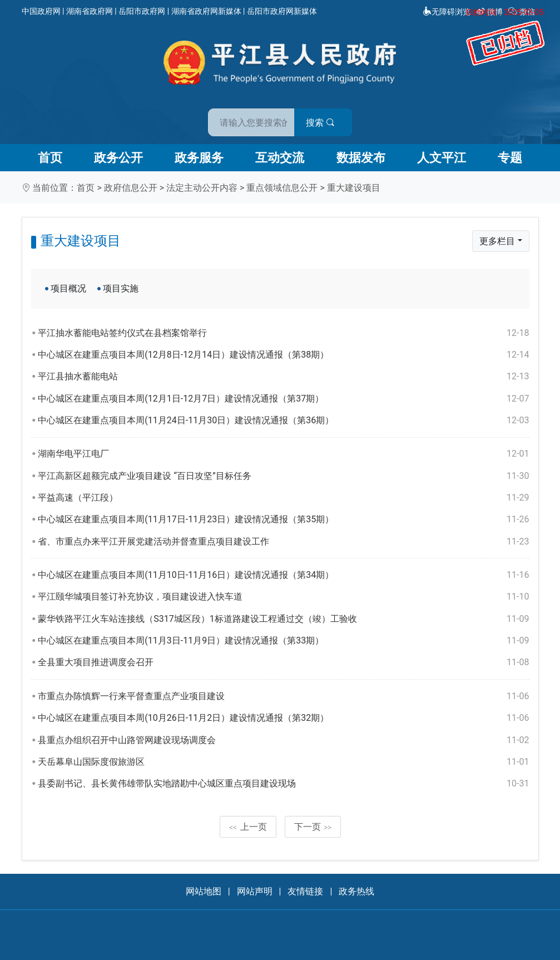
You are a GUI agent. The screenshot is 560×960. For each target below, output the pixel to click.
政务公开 (118, 158)
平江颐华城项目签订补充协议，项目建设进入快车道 (283, 597)
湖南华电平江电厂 (283, 454)
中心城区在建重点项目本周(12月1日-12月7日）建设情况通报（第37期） (283, 399)
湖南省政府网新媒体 (206, 11)
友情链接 (305, 891)
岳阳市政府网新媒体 (282, 11)
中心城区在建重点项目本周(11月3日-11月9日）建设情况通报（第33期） (283, 641)
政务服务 (199, 158)
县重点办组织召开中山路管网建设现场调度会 (283, 740)
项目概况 (68, 288)
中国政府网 (41, 11)
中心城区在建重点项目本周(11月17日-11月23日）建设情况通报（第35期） (283, 519)
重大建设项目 (354, 188)
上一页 (248, 827)
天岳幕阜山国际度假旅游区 (283, 762)
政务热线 (356, 891)
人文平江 (442, 158)
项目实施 (121, 288)
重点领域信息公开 (282, 188)
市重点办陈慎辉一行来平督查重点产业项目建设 (283, 696)
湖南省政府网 (90, 11)
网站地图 (204, 891)
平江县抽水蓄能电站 (283, 377)
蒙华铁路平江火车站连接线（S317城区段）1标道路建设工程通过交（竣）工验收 (283, 619)
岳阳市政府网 (142, 11)
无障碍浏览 (447, 12)
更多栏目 (497, 241)
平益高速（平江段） (283, 498)
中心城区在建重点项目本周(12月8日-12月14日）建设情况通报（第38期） (283, 355)
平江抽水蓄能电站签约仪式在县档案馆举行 (283, 333)
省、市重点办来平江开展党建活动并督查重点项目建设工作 (283, 542)
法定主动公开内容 (202, 188)
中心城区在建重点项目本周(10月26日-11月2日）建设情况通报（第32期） (283, 718)
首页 (50, 158)
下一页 (313, 827)
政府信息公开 (131, 188)
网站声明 (255, 891)
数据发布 (361, 158)
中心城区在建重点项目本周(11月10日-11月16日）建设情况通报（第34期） (283, 575)
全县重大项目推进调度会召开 (283, 662)
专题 (510, 158)
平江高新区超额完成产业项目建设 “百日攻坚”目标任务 (283, 476)
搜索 (360, 116)
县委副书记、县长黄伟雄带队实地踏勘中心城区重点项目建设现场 (283, 784)
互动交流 (280, 158)
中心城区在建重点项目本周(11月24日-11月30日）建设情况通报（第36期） (283, 420)
